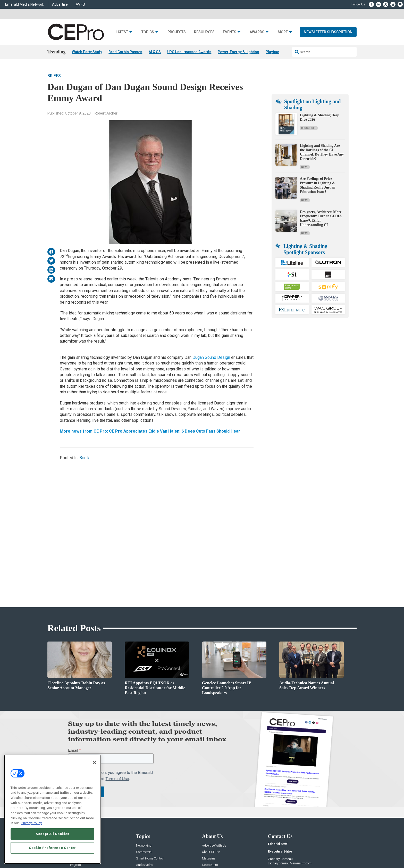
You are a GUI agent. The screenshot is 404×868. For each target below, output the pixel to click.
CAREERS (148, 849)
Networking (144, 763)
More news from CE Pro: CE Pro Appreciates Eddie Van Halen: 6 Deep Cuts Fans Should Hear (150, 446)
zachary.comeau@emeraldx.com (290, 780)
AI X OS (155, 64)
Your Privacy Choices (278, 849)
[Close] (94, 762)
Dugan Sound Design (211, 372)
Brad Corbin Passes (125, 64)
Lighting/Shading (148, 789)
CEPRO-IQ (209, 789)
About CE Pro (211, 769)
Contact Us (276, 807)
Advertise (60, 4)
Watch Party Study (87, 64)
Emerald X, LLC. (319, 841)
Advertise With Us (214, 763)
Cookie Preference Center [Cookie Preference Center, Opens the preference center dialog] (52, 848)
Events (230, 45)
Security (141, 795)
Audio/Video (144, 782)
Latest (122, 45)
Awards (257, 45)
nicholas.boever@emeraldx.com (289, 800)
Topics (148, 45)
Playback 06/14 (278, 64)
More (283, 45)
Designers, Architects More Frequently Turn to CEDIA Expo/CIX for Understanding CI (321, 297)
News (305, 246)
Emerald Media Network (25, 4)
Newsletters (210, 782)
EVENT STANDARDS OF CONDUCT (234, 849)
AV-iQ (80, 4)
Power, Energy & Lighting (238, 64)
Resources (204, 45)
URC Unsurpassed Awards (189, 64)
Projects (177, 45)
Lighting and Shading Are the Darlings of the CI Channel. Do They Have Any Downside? (322, 231)
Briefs (54, 90)
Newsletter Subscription (328, 45)
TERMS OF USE (317, 849)
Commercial (144, 769)
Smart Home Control (150, 776)
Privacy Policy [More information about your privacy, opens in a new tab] (31, 823)
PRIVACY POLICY (342, 849)
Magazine (209, 776)
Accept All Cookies (52, 834)
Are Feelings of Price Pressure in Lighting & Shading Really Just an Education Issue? (318, 264)
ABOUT (134, 849)
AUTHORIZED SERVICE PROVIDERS (183, 849)
